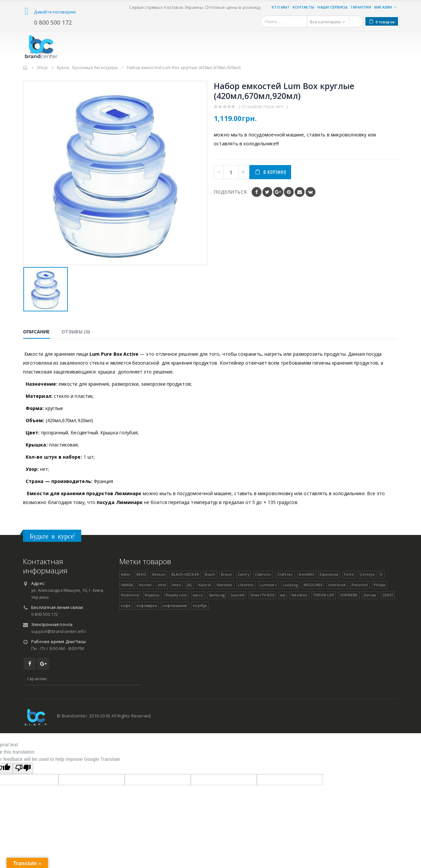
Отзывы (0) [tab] (76, 332)
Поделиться (230, 192)
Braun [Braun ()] (226, 574)
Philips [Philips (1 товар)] (379, 585)
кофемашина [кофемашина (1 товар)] (175, 605)
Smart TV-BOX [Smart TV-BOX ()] (262, 595)
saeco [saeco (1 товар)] (198, 595)
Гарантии (361, 7)
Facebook (257, 192)
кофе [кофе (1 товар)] (126, 605)
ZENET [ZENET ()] (388, 595)
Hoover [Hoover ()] (145, 585)
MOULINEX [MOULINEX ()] (313, 585)
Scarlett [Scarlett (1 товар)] (238, 595)
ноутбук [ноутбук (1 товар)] (200, 605)
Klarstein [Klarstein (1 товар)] (225, 585)
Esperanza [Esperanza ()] (329, 574)
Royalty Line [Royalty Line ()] (176, 595)
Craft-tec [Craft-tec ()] (285, 574)
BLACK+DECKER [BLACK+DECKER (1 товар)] (185, 574)
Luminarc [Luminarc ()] (268, 585)
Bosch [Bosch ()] (210, 574)
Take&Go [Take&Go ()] (299, 595)
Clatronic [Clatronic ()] (263, 574)
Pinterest (289, 192)
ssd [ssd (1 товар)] (283, 595)
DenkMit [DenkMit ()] (306, 574)
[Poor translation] (23, 768)
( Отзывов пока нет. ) (263, 106)
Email (300, 192)
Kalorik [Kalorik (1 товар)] (205, 585)
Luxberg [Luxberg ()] (290, 585)
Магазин (383, 7)
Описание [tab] (37, 332)
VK (310, 192)
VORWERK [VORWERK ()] (349, 595)
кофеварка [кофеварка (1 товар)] (147, 605)
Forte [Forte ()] (349, 574)
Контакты (303, 7)
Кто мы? (281, 7)
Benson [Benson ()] (159, 574)
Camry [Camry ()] (244, 574)
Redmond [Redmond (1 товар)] (130, 595)
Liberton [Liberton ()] (246, 585)
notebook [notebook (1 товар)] (337, 585)
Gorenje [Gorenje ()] (367, 574)
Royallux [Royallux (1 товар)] (152, 595)
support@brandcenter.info (59, 631)
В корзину (275, 172)
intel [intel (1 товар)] (162, 585)
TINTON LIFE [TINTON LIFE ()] (324, 595)
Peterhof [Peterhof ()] (360, 585)
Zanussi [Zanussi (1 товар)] (370, 595)
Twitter (267, 192)
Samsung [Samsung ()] (217, 595)
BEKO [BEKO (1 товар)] (141, 574)
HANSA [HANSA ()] (127, 585)
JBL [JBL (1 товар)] (190, 585)
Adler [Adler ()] (126, 574)
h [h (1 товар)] (381, 574)
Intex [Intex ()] (177, 585)
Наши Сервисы (332, 7)
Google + (278, 192)
